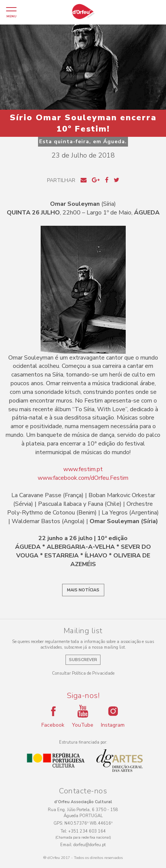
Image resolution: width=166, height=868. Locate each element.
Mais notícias (83, 590)
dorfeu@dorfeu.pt (90, 845)
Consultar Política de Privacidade (83, 673)
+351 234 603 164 (87, 831)
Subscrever (83, 660)
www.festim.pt (83, 469)
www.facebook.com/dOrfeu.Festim (83, 478)
